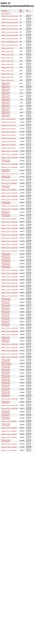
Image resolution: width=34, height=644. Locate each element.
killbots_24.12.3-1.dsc (8, 61)
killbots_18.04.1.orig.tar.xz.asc (10, 19)
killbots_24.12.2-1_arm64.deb (10, 286)
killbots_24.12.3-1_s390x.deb (10, 354)
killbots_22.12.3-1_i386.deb (9, 219)
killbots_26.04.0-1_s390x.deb (10, 399)
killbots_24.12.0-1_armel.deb (9, 235)
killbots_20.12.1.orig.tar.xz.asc (10, 16)
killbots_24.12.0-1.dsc (8, 48)
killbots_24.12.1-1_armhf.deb (9, 238)
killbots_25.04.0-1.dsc (8, 71)
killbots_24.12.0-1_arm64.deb (10, 270)
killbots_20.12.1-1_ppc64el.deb (6, 177)
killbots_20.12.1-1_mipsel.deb (10, 151)
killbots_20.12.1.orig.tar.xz (9, 145)
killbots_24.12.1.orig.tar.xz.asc (10, 22)
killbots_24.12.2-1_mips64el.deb (6, 260)
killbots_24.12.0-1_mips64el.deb (6, 257)
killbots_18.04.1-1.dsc (8, 80)
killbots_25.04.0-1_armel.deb (9, 283)
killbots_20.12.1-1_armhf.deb (9, 164)
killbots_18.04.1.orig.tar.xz (9, 119)
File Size (21, 11)
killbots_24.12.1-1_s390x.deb (10, 344)
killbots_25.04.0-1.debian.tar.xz (6, 109)
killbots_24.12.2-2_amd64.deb (6, 341)
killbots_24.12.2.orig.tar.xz (9, 132)
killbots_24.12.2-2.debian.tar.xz (6, 103)
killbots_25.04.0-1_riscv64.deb (6, 396)
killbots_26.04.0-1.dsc (8, 64)
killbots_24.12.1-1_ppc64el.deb (6, 376)
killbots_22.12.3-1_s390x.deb (10, 206)
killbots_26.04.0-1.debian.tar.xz (6, 116)
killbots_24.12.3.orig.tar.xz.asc (10, 35)
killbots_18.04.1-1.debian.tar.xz (6, 87)
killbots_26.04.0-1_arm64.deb (10, 331)
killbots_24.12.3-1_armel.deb (9, 232)
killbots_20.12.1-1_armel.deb (9, 167)
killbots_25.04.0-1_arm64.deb (10, 328)
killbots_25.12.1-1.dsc (8, 67)
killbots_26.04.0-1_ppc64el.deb (6, 418)
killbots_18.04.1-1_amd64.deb (6, 187)
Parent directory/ (6, 13)
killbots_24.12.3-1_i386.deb (9, 437)
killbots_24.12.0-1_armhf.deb (9, 244)
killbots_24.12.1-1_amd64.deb (6, 312)
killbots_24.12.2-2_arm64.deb (10, 289)
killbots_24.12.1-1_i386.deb (9, 428)
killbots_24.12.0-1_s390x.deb (10, 351)
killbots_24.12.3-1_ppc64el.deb (6, 389)
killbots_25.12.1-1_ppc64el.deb (6, 441)
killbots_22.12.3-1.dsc (8, 74)
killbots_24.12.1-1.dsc (8, 55)
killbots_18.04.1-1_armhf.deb (9, 180)
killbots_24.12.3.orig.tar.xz (9, 129)
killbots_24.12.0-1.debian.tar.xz (6, 96)
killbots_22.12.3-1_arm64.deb (10, 209)
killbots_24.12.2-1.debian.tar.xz (6, 100)
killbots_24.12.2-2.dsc (8, 51)
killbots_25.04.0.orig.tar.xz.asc (10, 38)
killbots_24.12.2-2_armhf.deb (9, 251)
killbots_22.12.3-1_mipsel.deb (10, 199)
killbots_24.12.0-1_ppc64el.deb (6, 392)
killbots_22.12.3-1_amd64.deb (6, 212)
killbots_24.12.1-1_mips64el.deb (6, 254)
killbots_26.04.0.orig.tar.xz (9, 141)
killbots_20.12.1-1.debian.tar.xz (6, 84)
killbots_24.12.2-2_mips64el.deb (6, 264)
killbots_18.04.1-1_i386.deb (9, 190)
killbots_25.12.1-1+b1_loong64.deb (7, 363)
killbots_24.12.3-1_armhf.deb (9, 248)
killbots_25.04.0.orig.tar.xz (9, 135)
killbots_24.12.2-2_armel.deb (9, 225)
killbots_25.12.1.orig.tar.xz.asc (10, 45)
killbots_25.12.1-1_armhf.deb (9, 296)
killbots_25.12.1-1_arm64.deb (10, 334)
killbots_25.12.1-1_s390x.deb (10, 405)
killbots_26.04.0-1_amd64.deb (6, 412)
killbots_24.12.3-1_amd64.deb (6, 338)
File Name (4, 11)
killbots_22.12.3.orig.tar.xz (9, 148)
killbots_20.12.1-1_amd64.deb (6, 170)
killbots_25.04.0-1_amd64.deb (6, 386)
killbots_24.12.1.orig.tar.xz (9, 125)
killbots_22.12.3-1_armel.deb (9, 193)
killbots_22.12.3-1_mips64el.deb (6, 203)
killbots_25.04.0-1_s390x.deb (10, 409)
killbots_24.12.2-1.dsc (8, 58)
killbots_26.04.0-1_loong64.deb (6, 360)
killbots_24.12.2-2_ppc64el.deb (6, 383)
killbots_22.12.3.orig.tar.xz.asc (10, 32)
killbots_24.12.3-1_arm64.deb (10, 280)
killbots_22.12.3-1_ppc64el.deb (6, 215)
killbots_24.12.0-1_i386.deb (9, 434)
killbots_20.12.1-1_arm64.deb (10, 154)
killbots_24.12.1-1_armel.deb (9, 222)
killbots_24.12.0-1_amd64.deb (6, 309)
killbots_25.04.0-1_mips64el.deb (6, 299)
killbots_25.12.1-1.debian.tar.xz (6, 112)
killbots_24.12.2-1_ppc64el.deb (6, 380)
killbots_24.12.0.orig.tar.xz (9, 122)
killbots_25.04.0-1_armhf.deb (9, 293)
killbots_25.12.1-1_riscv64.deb (6, 402)
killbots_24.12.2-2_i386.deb (9, 431)
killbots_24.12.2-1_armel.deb (9, 228)
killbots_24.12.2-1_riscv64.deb (6, 318)
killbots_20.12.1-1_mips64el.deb (6, 161)
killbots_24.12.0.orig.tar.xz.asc (10, 29)
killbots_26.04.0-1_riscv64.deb (6, 373)
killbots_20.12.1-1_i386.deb (9, 183)
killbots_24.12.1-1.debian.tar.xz (6, 93)
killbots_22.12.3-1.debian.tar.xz (6, 90)
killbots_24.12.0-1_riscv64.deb (6, 306)
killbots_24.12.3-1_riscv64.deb (6, 315)
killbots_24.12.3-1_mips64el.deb (6, 267)
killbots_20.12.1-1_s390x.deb (10, 158)
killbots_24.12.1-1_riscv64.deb (6, 302)
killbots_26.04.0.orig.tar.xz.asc (10, 42)
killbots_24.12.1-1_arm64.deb (10, 273)
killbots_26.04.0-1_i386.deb (9, 444)
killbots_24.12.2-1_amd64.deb (6, 322)
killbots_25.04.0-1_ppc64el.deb (6, 425)
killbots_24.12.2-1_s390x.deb (10, 347)
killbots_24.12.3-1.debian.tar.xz (6, 106)
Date (27, 11)
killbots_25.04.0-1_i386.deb (9, 447)
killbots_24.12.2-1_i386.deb (9, 421)
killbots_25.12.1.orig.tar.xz (9, 138)
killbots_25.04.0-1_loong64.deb (6, 367)
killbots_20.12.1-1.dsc (8, 77)
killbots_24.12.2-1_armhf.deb (9, 241)
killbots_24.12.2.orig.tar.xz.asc (10, 26)
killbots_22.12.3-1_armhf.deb (9, 196)
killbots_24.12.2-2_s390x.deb (10, 357)
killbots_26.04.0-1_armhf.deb (9, 277)
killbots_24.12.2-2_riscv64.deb (6, 325)
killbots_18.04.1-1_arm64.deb (10, 174)
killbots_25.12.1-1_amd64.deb (6, 415)
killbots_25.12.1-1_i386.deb (9, 450)
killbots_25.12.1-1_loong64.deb (6, 370)
